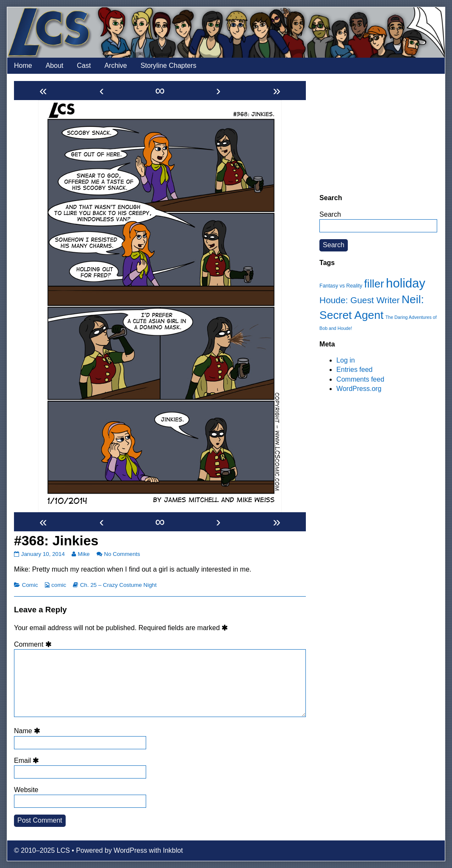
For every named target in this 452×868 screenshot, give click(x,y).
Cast (84, 66)
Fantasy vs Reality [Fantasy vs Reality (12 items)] (341, 286)
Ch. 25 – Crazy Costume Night (118, 585)
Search (330, 214)
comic (59, 585)
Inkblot (173, 850)
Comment (34, 644)
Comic (30, 585)
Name (28, 731)
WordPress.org (359, 389)
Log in (346, 360)
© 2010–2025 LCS (42, 850)
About (55, 66)
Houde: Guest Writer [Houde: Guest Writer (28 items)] (359, 300)
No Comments (122, 554)
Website (26, 790)
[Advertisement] (378, 134)
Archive (115, 66)
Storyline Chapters (169, 66)
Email (28, 761)
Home (23, 66)
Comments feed (360, 379)
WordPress (130, 850)
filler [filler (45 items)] (374, 284)
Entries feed (354, 370)
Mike (84, 554)
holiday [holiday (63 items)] (406, 283)
